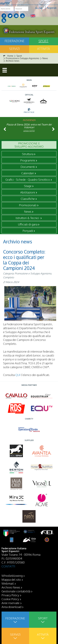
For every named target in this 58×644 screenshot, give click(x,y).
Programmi (28, 160)
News (28, 211)
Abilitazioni (28, 192)
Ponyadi (28, 231)
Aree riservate (11, 603)
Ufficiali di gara (28, 224)
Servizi (14, 49)
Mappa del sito (11, 579)
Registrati (52, 8)
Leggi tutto (29, 131)
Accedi (39, 8)
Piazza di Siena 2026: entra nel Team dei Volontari (29, 126)
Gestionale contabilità (16, 591)
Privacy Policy (10, 595)
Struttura (28, 154)
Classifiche (28, 199)
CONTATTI (8, 566)
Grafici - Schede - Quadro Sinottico (28, 179)
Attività (43, 49)
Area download (11, 607)
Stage (28, 186)
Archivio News (11, 587)
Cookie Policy (10, 599)
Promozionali (28, 205)
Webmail (8, 583)
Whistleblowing (12, 576)
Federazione (15, 41)
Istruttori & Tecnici (28, 218)
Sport (43, 41)
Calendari (28, 173)
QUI (18, 375)
